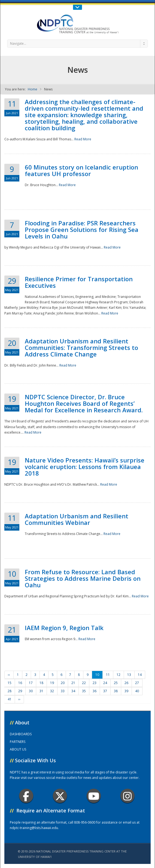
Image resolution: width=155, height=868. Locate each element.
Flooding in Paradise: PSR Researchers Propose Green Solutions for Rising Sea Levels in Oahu (82, 229)
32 (52, 691)
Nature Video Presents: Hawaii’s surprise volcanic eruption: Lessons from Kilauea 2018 (85, 467)
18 (41, 683)
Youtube (94, 796)
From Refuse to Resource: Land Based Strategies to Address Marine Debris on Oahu (83, 578)
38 (116, 691)
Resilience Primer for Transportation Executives (79, 282)
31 (41, 691)
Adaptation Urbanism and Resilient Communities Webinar (77, 519)
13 (129, 675)
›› (19, 699)
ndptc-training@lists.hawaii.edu (34, 828)
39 (126, 691)
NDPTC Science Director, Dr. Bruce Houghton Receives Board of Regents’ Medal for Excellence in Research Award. (84, 403)
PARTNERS (18, 742)
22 (84, 683)
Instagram (127, 796)
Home (33, 89)
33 (63, 691)
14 (140, 675)
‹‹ (9, 675)
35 (84, 691)
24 (105, 683)
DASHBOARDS (21, 734)
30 (31, 691)
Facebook (26, 796)
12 (118, 675)
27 (137, 683)
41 (10, 699)
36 (95, 691)
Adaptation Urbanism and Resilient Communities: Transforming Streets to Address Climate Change (81, 347)
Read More (83, 139)
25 (116, 683)
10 (97, 675)
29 (20, 691)
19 (52, 683)
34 (73, 691)
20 (63, 683)
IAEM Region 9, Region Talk (64, 628)
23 (95, 683)
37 (105, 691)
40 (137, 691)
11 (108, 675)
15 (10, 683)
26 (126, 683)
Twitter (60, 796)
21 (73, 683)
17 (31, 683)
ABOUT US (18, 749)
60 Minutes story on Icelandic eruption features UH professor (81, 170)
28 (10, 691)
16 (20, 683)
